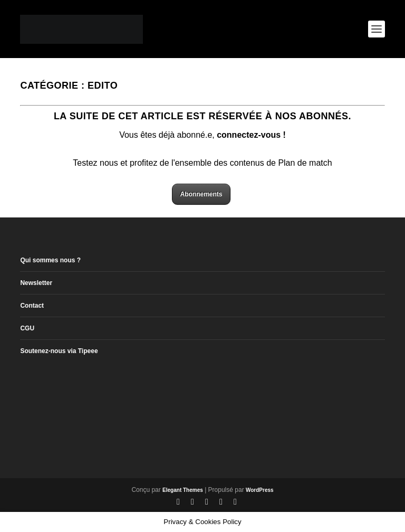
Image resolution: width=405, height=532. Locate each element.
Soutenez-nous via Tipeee (59, 351)
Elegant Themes (183, 490)
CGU (27, 328)
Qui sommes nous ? (50, 260)
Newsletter (36, 283)
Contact (32, 306)
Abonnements (201, 194)
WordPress (260, 490)
